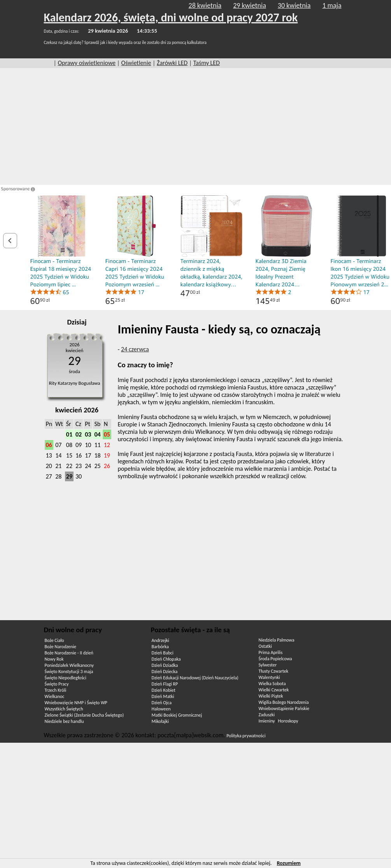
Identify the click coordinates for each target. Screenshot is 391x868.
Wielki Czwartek (274, 690)
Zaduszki (267, 715)
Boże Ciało (54, 640)
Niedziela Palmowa (277, 640)
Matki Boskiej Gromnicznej (177, 715)
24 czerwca (135, 349)
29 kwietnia (250, 5)
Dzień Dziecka (165, 672)
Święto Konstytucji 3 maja (69, 672)
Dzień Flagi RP (165, 684)
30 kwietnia (294, 5)
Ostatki (265, 646)
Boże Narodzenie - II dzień (69, 653)
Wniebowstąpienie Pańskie (284, 708)
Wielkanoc (55, 696)
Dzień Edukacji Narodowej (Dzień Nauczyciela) (195, 678)
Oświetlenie (136, 63)
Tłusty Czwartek (274, 671)
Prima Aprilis (271, 652)
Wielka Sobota (272, 684)
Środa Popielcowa (275, 659)
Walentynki (269, 677)
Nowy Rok (54, 659)
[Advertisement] (196, 126)
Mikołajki (160, 721)
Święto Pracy (57, 684)
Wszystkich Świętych (64, 709)
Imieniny (267, 721)
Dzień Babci (163, 653)
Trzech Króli (56, 690)
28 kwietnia (205, 5)
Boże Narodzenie (60, 647)
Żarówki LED (172, 63)
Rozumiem (288, 863)
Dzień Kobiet (164, 690)
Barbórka (160, 647)
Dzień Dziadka (165, 665)
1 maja (332, 5)
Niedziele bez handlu (64, 721)
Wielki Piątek (271, 696)
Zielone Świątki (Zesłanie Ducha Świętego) (84, 715)
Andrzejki (160, 640)
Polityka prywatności (246, 736)
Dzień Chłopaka (166, 659)
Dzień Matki (163, 696)
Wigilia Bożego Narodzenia (284, 702)
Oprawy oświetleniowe (87, 63)
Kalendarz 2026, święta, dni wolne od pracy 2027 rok (171, 17)
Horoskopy (288, 721)
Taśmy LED (207, 63)
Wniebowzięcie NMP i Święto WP (76, 703)
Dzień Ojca (162, 703)
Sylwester (268, 665)
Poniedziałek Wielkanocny (69, 665)
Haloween (161, 709)
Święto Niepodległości (66, 678)
